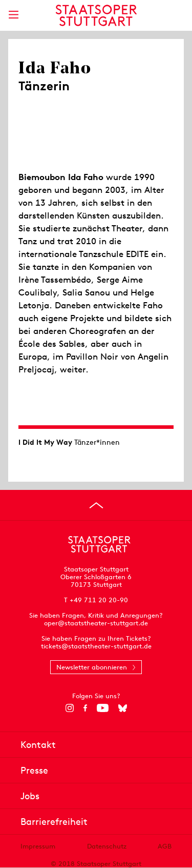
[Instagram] (69, 708)
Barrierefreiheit (54, 822)
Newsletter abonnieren (92, 667)
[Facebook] (85, 708)
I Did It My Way (45, 442)
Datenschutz (107, 846)
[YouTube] (103, 708)
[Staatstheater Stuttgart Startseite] (96, 15)
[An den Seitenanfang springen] (96, 505)
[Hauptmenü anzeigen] (13, 15)
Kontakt (38, 745)
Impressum (38, 846)
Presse (34, 770)
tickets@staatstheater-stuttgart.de (96, 646)
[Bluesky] (123, 708)
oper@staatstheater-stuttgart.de (96, 623)
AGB (165, 846)
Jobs (30, 796)
